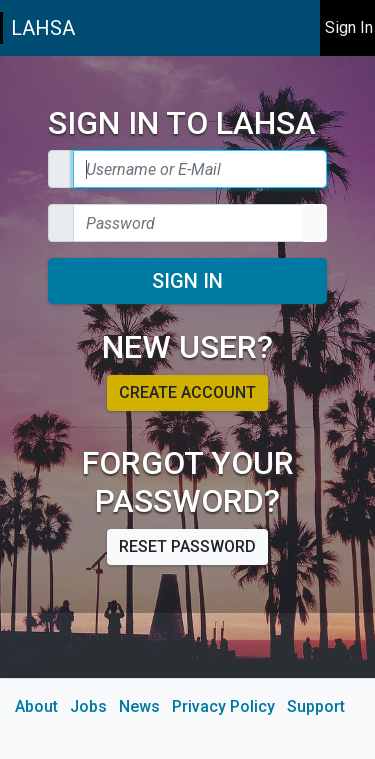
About (36, 706)
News (139, 706)
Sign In (187, 281)
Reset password (187, 546)
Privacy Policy (223, 706)
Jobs (88, 706)
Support (316, 706)
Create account (187, 392)
